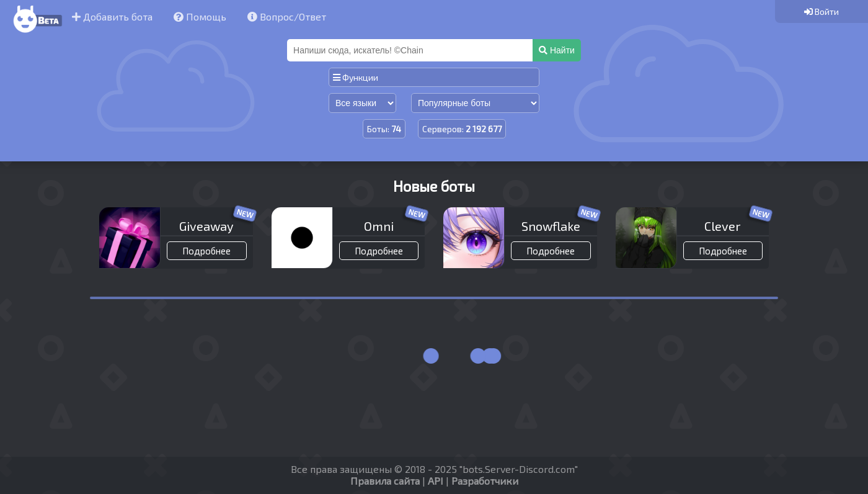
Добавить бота (112, 16)
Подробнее (206, 251)
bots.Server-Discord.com (519, 469)
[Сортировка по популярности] (475, 103)
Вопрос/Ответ (287, 16)
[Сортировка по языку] (362, 103)
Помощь (200, 16)
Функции (356, 77)
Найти (557, 50)
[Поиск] (411, 50)
